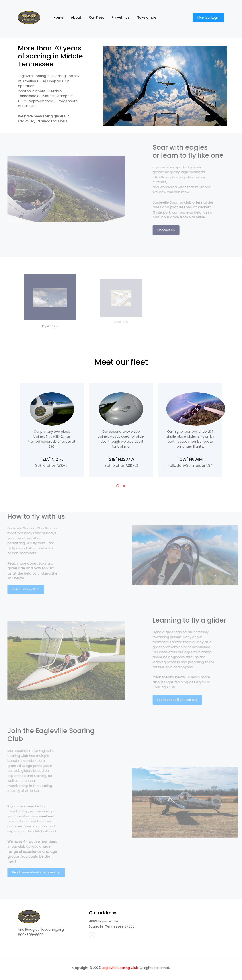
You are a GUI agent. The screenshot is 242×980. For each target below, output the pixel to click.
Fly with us (121, 17)
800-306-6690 (31, 935)
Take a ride (147, 17)
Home (60, 17)
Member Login (208, 18)
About (76, 17)
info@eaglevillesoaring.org (41, 929)
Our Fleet (97, 17)
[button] (118, 487)
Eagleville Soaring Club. (120, 968)
